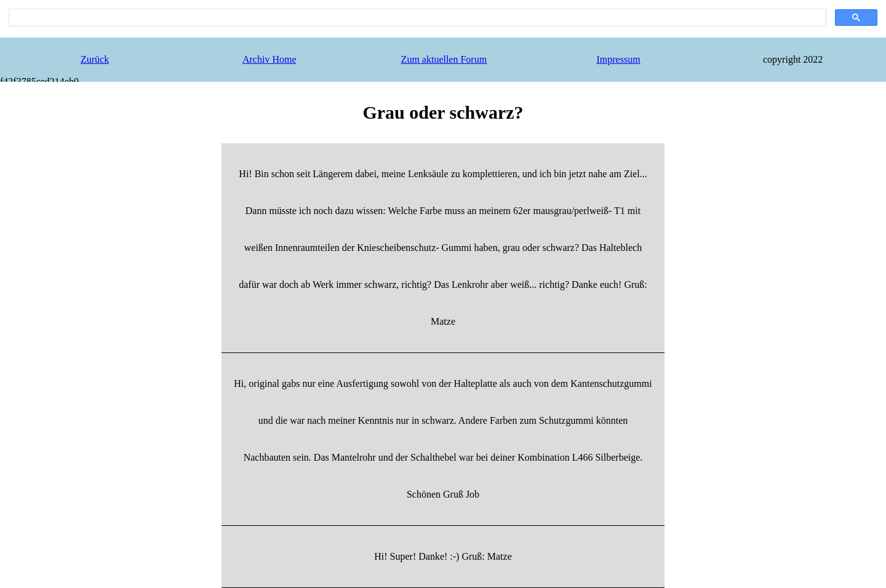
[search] (416, 18)
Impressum (618, 59)
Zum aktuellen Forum (444, 59)
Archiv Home (269, 59)
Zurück (95, 59)
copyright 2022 (793, 59)
